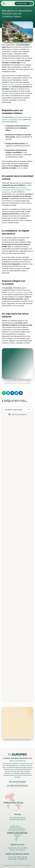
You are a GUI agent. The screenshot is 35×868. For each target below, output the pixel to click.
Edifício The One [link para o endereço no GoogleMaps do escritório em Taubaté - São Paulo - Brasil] (17, 845)
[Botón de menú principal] (31, 4)
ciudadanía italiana (10, 60)
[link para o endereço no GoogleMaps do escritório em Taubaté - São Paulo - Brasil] (17, 833)
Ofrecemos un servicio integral (18, 292)
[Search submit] (29, 410)
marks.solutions (28, 865)
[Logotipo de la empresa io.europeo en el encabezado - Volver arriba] (11, 3)
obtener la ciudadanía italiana (12, 84)
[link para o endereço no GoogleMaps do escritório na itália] (18, 802)
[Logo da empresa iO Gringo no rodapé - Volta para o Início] (18, 754)
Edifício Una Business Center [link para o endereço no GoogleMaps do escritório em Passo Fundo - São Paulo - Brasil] (17, 854)
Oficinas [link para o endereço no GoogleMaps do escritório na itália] (18, 814)
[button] (4, 393)
